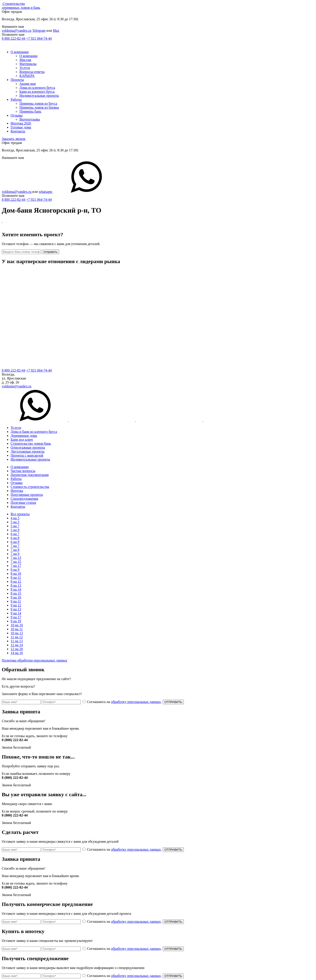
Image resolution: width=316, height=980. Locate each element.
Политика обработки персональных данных (35, 660)
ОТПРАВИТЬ (173, 702)
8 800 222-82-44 (14, 38)
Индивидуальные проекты (39, 96)
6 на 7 (15, 534)
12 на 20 (17, 649)
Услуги (25, 68)
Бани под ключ (22, 440)
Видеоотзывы (30, 119)
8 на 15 (16, 593)
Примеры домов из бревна (39, 107)
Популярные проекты (27, 495)
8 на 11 (16, 577)
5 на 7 (15, 526)
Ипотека (17, 491)
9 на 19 (16, 621)
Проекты (17, 80)
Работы (16, 99)
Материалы (28, 64)
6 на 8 (15, 538)
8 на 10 (16, 574)
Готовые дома (21, 127)
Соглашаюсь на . (123, 702)
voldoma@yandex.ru (17, 31)
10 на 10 (17, 625)
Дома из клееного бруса (37, 88)
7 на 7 (15, 546)
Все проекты (20, 514)
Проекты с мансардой (27, 455)
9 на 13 (16, 609)
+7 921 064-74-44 (39, 38)
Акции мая (28, 84)
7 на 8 (15, 550)
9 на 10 (16, 597)
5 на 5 (15, 522)
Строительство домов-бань (31, 444)
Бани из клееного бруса (37, 92)
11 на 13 (17, 641)
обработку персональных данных (136, 702)
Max (56, 31)
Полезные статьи (23, 503)
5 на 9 (15, 530)
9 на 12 (16, 605)
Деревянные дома (24, 436)
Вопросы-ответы (32, 72)
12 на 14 (17, 645)
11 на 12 (17, 637)
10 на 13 (17, 633)
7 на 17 (16, 566)
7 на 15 (16, 562)
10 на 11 (17, 629)
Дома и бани (34, 432)
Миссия (25, 60)
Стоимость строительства (30, 487)
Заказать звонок (14, 139)
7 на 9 (15, 554)
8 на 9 (15, 570)
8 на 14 (16, 589)
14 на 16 (17, 653)
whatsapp (79, 192)
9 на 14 (16, 613)
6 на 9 (15, 542)
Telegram (39, 31)
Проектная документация (30, 475)
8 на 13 (16, 585)
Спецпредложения (24, 499)
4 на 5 (15, 518)
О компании (20, 52)
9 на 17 (16, 617)
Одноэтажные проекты (28, 447)
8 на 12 (16, 581)
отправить (50, 252)
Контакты (18, 131)
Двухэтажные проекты (28, 451)
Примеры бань (30, 111)
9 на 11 (16, 601)
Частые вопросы (23, 471)
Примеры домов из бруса (38, 103)
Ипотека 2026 (21, 123)
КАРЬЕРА (27, 76)
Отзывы (17, 115)
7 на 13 (16, 558)
